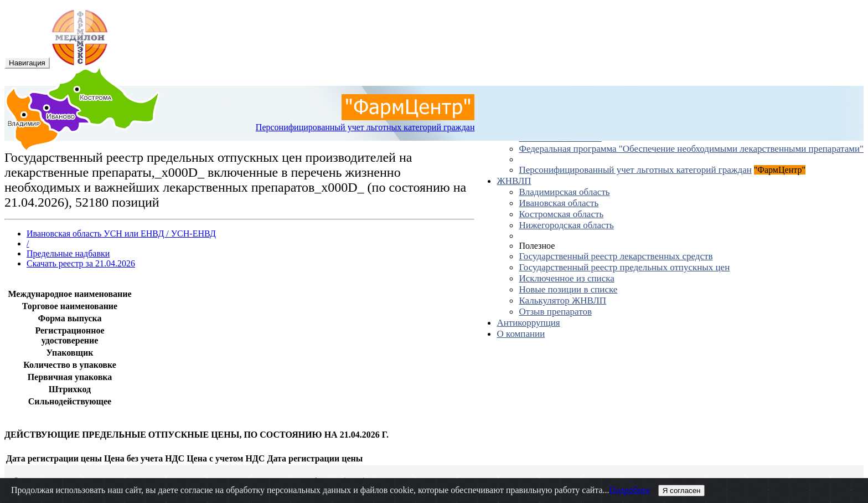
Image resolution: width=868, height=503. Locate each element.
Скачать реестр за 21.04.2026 (81, 263)
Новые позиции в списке (568, 289)
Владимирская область (564, 192)
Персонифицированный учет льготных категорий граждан (635, 170)
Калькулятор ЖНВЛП (562, 301)
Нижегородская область (566, 225)
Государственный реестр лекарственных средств (616, 256)
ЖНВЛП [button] (514, 181)
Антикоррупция (528, 323)
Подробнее (630, 490)
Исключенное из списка (566, 278)
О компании (521, 334)
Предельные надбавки (68, 253)
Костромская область (561, 214)
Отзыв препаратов (555, 312)
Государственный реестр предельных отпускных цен (624, 267)
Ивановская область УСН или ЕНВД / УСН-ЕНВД (121, 233)
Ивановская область (559, 203)
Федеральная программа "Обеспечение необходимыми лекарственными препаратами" (691, 149)
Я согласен (682, 491)
